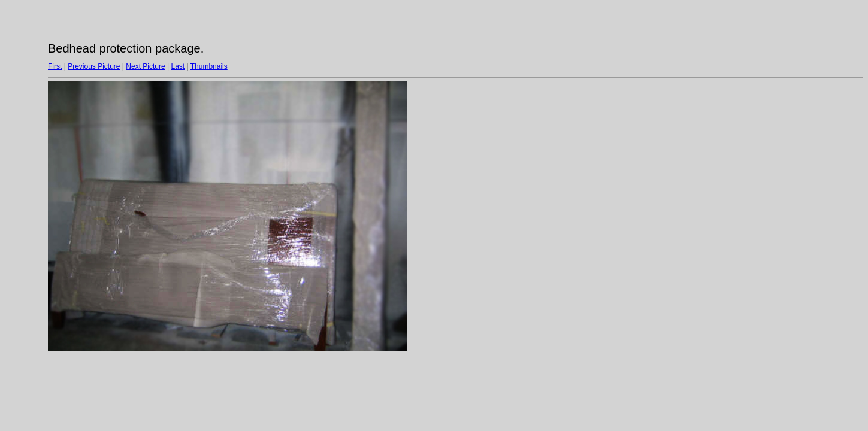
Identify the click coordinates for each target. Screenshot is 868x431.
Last (178, 66)
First (55, 66)
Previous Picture (94, 66)
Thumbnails (209, 66)
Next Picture (145, 66)
